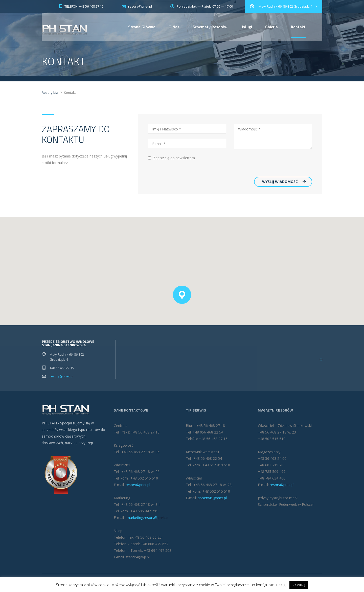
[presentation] (272, 164)
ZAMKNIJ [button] (299, 585)
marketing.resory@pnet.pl (147, 518)
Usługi (246, 27)
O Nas (174, 27)
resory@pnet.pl (61, 376)
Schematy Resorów (210, 27)
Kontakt (298, 27)
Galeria (271, 27)
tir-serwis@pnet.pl (212, 498)
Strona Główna (142, 27)
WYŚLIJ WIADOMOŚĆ (284, 182)
